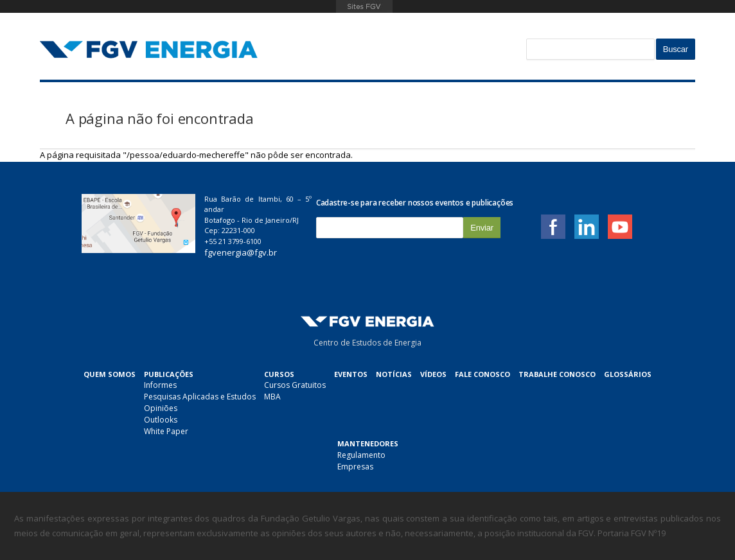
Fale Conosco (483, 374)
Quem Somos (110, 374)
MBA (272, 397)
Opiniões (161, 408)
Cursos (279, 374)
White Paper (166, 431)
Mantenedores (368, 443)
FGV (364, 6)
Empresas (355, 467)
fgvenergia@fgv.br (241, 252)
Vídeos (433, 374)
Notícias (394, 374)
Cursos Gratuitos (295, 385)
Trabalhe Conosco (557, 374)
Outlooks (161, 420)
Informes (160, 385)
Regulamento (361, 455)
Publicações (169, 374)
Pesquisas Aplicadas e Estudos (200, 397)
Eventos (351, 374)
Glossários (628, 374)
